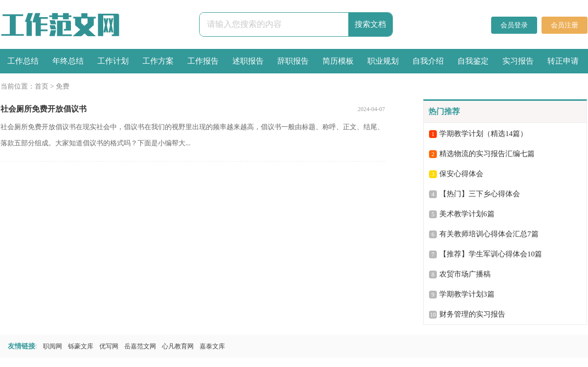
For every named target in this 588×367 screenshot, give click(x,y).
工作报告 (203, 61)
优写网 (109, 346)
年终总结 (68, 61)
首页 (42, 86)
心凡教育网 (178, 346)
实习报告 (518, 61)
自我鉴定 (473, 61)
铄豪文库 (81, 346)
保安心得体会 (461, 174)
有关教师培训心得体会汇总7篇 (489, 234)
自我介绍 (428, 61)
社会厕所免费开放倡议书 (44, 109)
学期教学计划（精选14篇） (483, 134)
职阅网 (53, 346)
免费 (63, 86)
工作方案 (158, 61)
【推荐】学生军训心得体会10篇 (491, 254)
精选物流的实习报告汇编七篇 (487, 154)
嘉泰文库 (212, 346)
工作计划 (113, 61)
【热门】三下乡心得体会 (480, 194)
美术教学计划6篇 (467, 214)
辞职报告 (293, 61)
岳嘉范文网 (140, 346)
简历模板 (338, 61)
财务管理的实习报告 (472, 314)
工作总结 (23, 61)
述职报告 (248, 61)
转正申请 (563, 61)
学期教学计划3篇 (467, 294)
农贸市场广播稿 (465, 274)
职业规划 (383, 61)
